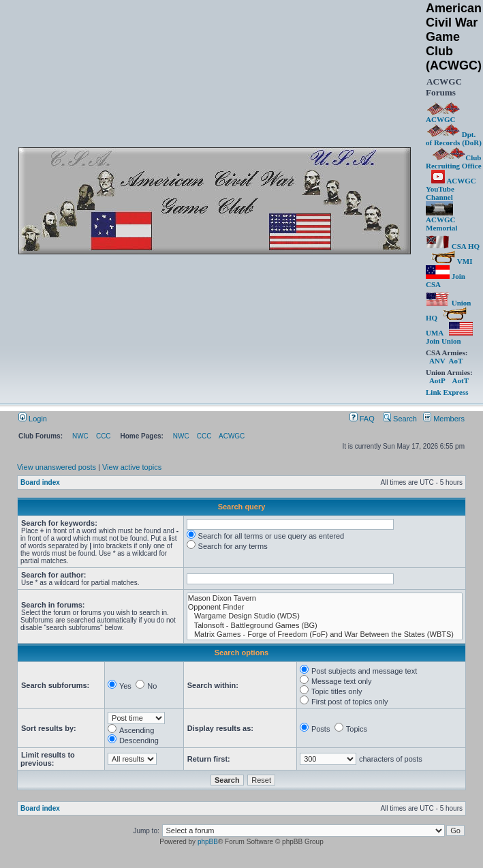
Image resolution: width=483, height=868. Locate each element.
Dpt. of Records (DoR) (454, 138)
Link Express (447, 392)
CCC (104, 436)
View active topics (132, 467)
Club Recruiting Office (454, 162)
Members (444, 419)
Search (400, 419)
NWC (80, 436)
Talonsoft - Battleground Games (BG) (325, 626)
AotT (461, 380)
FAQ (362, 419)
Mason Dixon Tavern (325, 598)
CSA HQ (453, 246)
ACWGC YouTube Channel (451, 189)
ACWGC (443, 116)
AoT (455, 361)
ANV (437, 361)
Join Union (449, 337)
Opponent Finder (325, 607)
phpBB (208, 842)
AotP (437, 380)
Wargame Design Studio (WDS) (325, 616)
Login (33, 419)
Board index (40, 482)
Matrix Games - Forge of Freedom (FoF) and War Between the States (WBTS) (325, 634)
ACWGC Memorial (441, 220)
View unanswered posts (57, 467)
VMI (452, 261)
